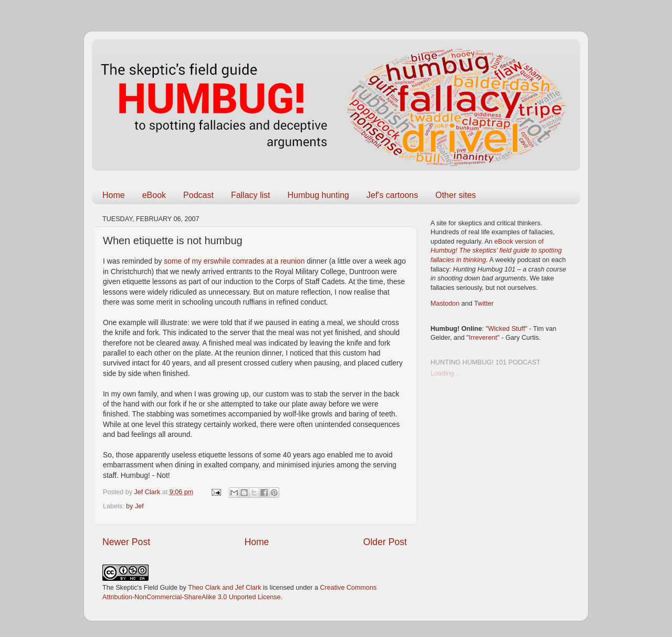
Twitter (484, 304)
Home (114, 195)
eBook (154, 195)
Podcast (198, 195)
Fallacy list (251, 195)
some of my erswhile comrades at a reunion (235, 261)
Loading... (445, 373)
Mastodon (445, 304)
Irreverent (483, 338)
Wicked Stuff (506, 329)
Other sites (455, 195)
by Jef (135, 506)
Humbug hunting (318, 195)
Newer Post (126, 542)
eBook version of (496, 251)
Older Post (385, 542)
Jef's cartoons (392, 195)
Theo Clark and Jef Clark (224, 588)
